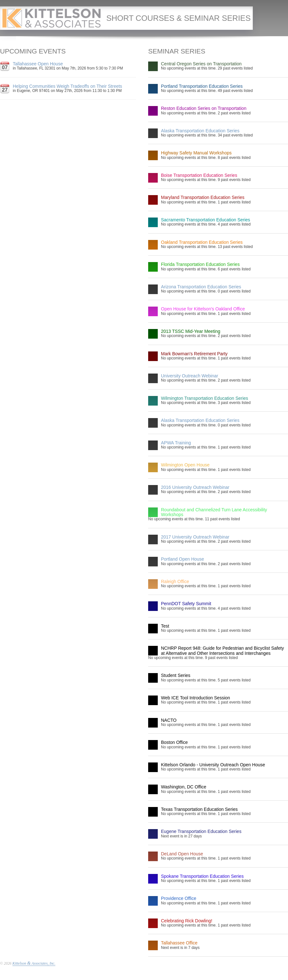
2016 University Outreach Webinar (195, 487)
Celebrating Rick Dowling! (187, 921)
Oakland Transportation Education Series (202, 242)
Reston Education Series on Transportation (204, 108)
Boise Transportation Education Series (199, 175)
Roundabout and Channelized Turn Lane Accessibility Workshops (214, 512)
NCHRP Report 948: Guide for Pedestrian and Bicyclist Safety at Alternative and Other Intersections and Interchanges (222, 651)
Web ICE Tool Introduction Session (196, 698)
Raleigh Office (175, 581)
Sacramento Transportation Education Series (206, 220)
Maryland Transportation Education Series (203, 197)
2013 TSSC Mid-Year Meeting (191, 331)
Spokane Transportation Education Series (202, 876)
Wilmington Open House (185, 465)
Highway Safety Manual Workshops (196, 153)
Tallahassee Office (179, 943)
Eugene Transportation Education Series (201, 831)
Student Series (176, 675)
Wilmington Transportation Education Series (204, 398)
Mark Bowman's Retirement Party (194, 354)
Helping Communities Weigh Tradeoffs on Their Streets (68, 86)
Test (165, 626)
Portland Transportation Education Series (202, 86)
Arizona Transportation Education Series (201, 287)
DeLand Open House (182, 854)
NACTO (169, 720)
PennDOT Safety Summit (186, 604)
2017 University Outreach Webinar (195, 537)
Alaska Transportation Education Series (200, 131)
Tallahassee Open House (38, 64)
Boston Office (174, 742)
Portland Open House (183, 559)
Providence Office (179, 898)
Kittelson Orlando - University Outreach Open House (213, 765)
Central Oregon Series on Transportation (201, 64)
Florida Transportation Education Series (200, 264)
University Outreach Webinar (190, 376)
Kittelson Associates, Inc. (34, 963)
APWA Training (176, 443)
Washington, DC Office (184, 787)
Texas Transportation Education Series (199, 809)
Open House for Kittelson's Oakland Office (203, 309)
